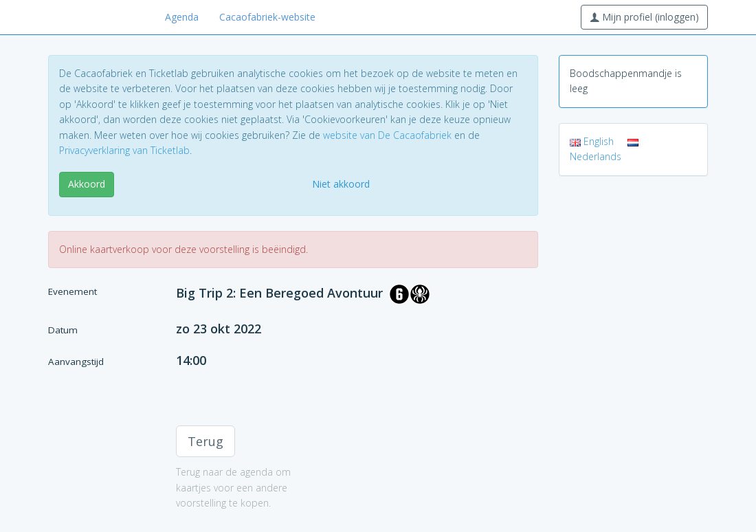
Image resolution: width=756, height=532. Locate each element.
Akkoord (87, 184)
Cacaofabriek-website (267, 17)
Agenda (182, 17)
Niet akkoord (341, 184)
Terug (205, 441)
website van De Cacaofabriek (387, 135)
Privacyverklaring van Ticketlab (124, 150)
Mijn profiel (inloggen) (644, 17)
